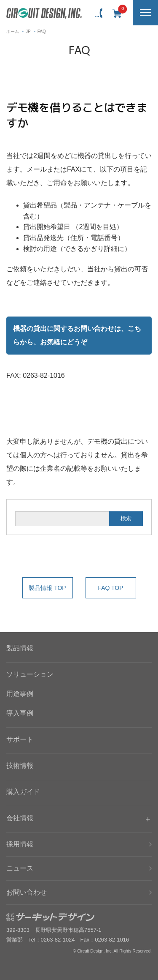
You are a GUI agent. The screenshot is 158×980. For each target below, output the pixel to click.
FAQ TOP (110, 588)
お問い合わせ (27, 892)
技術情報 (20, 766)
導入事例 (20, 713)
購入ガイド (23, 792)
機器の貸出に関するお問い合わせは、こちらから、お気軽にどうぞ (77, 335)
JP (28, 31)
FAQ (42, 31)
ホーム (13, 31)
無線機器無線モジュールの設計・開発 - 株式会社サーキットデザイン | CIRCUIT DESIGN (44, 14)
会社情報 (20, 818)
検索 (126, 518)
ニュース (20, 868)
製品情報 (20, 648)
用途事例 (20, 694)
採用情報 (20, 844)
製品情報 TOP (47, 588)
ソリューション (30, 674)
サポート (20, 739)
